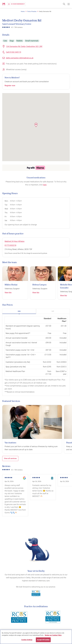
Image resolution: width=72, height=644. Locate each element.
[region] (36, 637)
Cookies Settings (27, 640)
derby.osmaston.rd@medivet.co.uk (20, 58)
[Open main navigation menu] (69, 4)
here (45, 185)
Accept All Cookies (43, 640)
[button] (36, 125)
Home (23, 11)
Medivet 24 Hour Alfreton (15, 241)
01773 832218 (10, 245)
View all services (10, 458)
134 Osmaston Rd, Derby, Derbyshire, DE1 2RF (24, 46)
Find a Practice (32, 11)
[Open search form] (64, 4)
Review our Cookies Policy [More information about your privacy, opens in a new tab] (53, 635)
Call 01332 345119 (14, 52)
